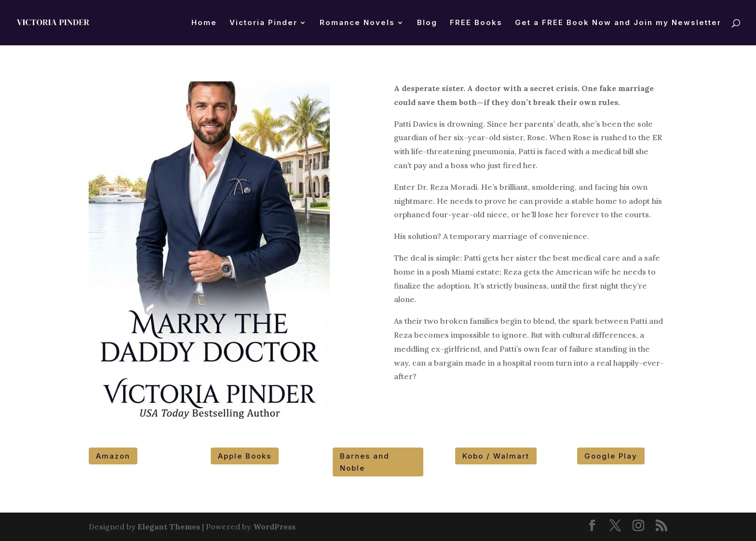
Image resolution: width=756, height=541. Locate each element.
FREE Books (476, 23)
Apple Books (245, 456)
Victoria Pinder (263, 23)
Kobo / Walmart (496, 456)
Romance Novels (357, 23)
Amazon (113, 456)
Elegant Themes (169, 527)
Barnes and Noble (365, 462)
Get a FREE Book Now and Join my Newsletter (618, 23)
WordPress (274, 527)
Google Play (611, 456)
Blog (427, 23)
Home (204, 23)
